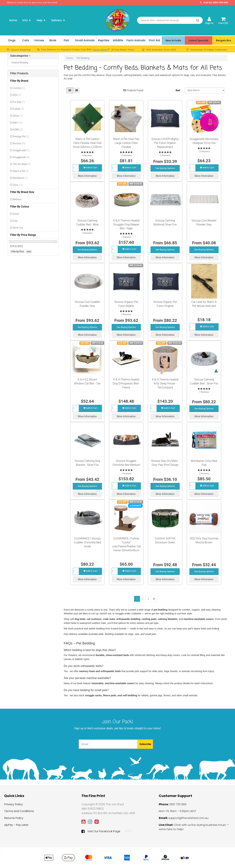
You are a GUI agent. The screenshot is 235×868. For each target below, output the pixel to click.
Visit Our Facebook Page (101, 831)
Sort (178, 90)
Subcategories (20, 56)
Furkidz (18, 109)
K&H (18, 123)
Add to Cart (90, 166)
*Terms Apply (100, 49)
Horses (39, 40)
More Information (87, 175)
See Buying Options (165, 167)
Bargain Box (224, 40)
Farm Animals (136, 40)
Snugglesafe (21, 157)
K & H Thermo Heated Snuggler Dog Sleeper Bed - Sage (126, 225)
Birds (53, 40)
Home (13, 20)
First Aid (154, 40)
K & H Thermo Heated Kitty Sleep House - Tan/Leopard (165, 383)
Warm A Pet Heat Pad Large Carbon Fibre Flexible (126, 143)
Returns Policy (14, 818)
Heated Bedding (19, 63)
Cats (26, 40)
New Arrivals (173, 40)
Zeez (18, 185)
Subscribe (145, 744)
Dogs (12, 40)
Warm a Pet (21, 171)
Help (41, 20)
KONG (18, 130)
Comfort (19, 88)
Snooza (19, 143)
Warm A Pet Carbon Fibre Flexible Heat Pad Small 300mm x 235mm (87, 143)
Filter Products (19, 73)
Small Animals (85, 40)
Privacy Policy (13, 804)
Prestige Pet (21, 136)
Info (27, 20)
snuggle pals (21, 150)
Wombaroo (20, 178)
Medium (17, 199)
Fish (66, 40)
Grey (15, 221)
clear (29, 252)
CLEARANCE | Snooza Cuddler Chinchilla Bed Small (87, 542)
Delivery (58, 20)
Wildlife (118, 40)
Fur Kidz (19, 102)
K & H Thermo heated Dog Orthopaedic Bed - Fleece (126, 383)
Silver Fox (18, 228)
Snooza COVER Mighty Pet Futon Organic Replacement (165, 143)
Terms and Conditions (19, 811)
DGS (17, 95)
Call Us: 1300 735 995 (214, 3)
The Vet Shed (22, 164)
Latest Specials (199, 40)
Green (16, 214)
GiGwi (18, 116)
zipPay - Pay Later (16, 825)
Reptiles (104, 40)
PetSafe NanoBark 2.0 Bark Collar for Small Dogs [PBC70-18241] (25, 856)
